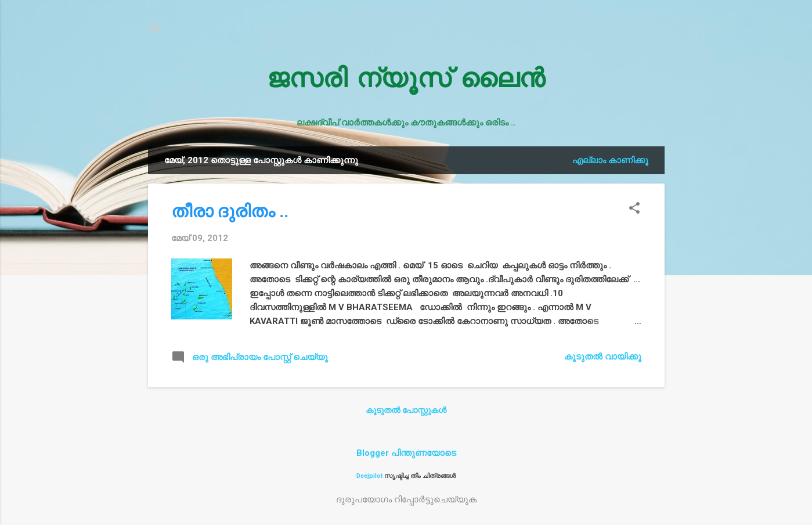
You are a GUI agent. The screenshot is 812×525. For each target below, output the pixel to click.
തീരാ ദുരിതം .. (230, 211)
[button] (634, 209)
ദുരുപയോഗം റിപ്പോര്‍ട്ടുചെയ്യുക (406, 499)
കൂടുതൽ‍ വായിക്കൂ (603, 357)
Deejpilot (369, 476)
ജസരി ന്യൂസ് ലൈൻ (406, 81)
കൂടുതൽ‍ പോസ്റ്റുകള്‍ (406, 410)
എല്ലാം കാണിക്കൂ (610, 160)
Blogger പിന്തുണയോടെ (406, 453)
